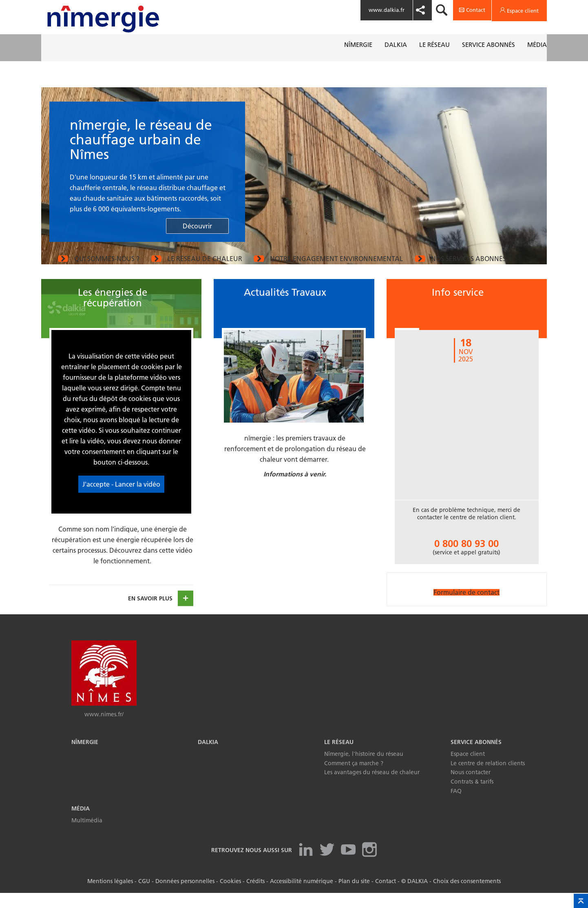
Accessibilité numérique (302, 896)
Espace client (468, 769)
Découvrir (197, 226)
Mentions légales (110, 896)
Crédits (255, 896)
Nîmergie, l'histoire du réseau (364, 769)
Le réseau (339, 757)
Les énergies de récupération (113, 313)
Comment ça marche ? (354, 778)
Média (81, 824)
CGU (144, 896)
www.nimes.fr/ (104, 729)
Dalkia (208, 757)
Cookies (230, 896)
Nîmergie (85, 757)
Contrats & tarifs (472, 797)
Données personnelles (185, 896)
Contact (386, 896)
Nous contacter (471, 787)
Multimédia (87, 835)
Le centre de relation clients (488, 778)
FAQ (456, 806)
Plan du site (354, 896)
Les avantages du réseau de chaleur (372, 787)
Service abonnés (476, 757)
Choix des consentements (467, 896)
